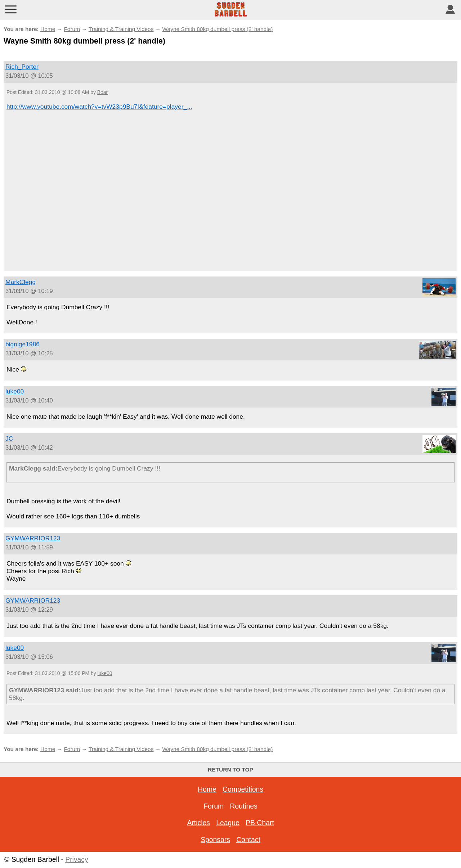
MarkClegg (21, 282)
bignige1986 (23, 344)
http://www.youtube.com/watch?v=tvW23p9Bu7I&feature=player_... (99, 107)
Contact (248, 840)
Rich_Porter (22, 67)
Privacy (77, 859)
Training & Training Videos (121, 29)
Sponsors (215, 840)
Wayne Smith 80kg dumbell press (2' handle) (218, 29)
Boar (102, 92)
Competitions (243, 789)
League (228, 823)
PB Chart (260, 823)
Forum (72, 29)
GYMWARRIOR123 (33, 538)
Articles (198, 823)
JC (9, 439)
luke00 (15, 391)
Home (48, 29)
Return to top (230, 770)
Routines (243, 806)
